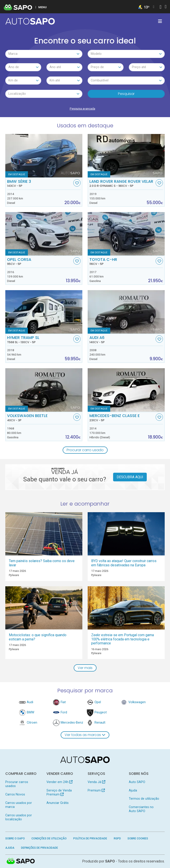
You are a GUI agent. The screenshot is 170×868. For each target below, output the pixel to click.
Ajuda (133, 790)
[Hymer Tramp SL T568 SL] (44, 312)
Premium (96, 790)
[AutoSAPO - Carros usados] (30, 21)
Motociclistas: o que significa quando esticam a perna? (38, 637)
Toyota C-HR (122, 262)
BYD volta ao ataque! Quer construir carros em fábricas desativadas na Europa (124, 563)
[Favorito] (77, 183)
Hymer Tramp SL (40, 340)
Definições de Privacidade (40, 848)
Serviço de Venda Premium (59, 792)
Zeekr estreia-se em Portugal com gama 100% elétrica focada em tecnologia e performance (123, 639)
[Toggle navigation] (160, 21)
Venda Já (96, 782)
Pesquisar (126, 94)
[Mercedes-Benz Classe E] (126, 390)
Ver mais (85, 668)
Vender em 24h (59, 782)
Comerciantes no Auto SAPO (141, 809)
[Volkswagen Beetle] (44, 390)
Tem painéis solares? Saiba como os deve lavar (42, 563)
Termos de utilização (144, 799)
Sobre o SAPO (15, 838)
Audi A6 (122, 340)
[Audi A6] (126, 312)
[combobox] (44, 54)
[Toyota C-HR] (126, 234)
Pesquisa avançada (82, 108)
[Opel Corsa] (44, 234)
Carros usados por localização (19, 817)
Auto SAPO (137, 782)
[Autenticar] (160, 7)
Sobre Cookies (138, 838)
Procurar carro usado (85, 450)
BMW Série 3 (40, 183)
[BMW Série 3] (44, 156)
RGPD (117, 838)
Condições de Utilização (49, 838)
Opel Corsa (40, 262)
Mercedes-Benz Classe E (122, 418)
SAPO (110, 861)
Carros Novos (15, 794)
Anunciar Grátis (58, 803)
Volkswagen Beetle (40, 418)
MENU (42, 7)
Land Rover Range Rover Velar (122, 183)
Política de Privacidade (90, 838)
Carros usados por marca (19, 805)
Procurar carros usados (17, 784)
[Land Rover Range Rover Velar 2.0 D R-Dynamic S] (126, 156)
